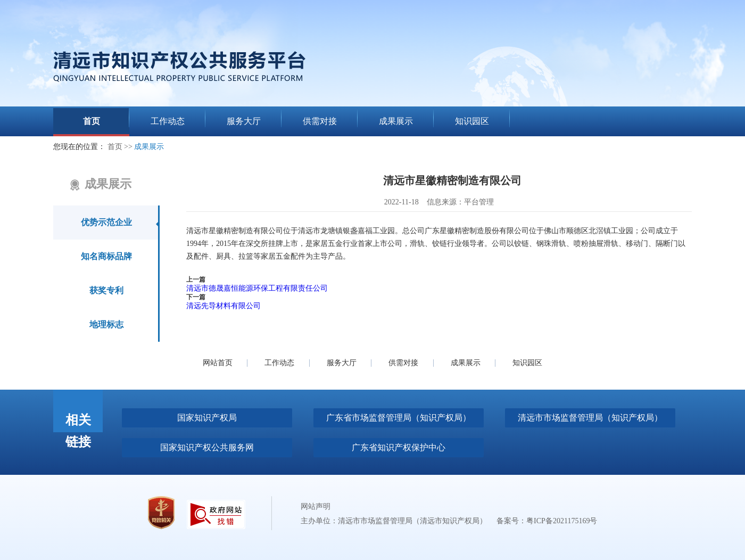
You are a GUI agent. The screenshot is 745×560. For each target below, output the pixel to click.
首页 (115, 147)
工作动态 (279, 363)
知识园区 (527, 363)
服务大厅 (342, 363)
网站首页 (218, 363)
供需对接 (403, 363)
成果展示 (149, 147)
